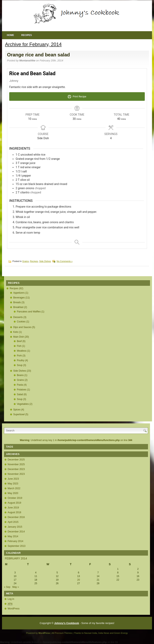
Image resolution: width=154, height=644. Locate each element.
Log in (11, 599)
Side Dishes (45, 261)
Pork (19, 356)
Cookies (21, 322)
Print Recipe (77, 96)
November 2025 (16, 464)
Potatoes (22, 390)
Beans (20, 375)
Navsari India (91, 633)
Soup (20, 365)
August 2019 (14, 503)
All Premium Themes (62, 633)
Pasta (20, 385)
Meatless (22, 351)
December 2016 (16, 517)
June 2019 (13, 508)
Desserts (18, 317)
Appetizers (19, 293)
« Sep (7, 587)
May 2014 (13, 536)
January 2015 (15, 527)
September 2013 (17, 546)
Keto (16, 332)
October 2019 (15, 498)
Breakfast (18, 307)
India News (104, 633)
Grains (25, 261)
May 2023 (13, 484)
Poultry (21, 360)
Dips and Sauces (22, 327)
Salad (20, 394)
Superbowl (19, 414)
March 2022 (14, 488)
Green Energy (121, 633)
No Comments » (64, 261)
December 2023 (16, 469)
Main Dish (19, 337)
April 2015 (13, 522)
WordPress (14, 609)
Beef (19, 341)
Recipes (27, 35)
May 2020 (13, 493)
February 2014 (15, 541)
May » (16, 587)
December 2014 (16, 532)
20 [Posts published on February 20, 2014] (79, 580)
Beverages (19, 298)
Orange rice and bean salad (38, 55)
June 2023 (13, 479)
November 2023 (16, 474)
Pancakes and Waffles (29, 312)
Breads (17, 302)
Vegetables (23, 404)
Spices (17, 410)
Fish (19, 346)
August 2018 (14, 512)
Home (10, 35)
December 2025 (16, 460)
